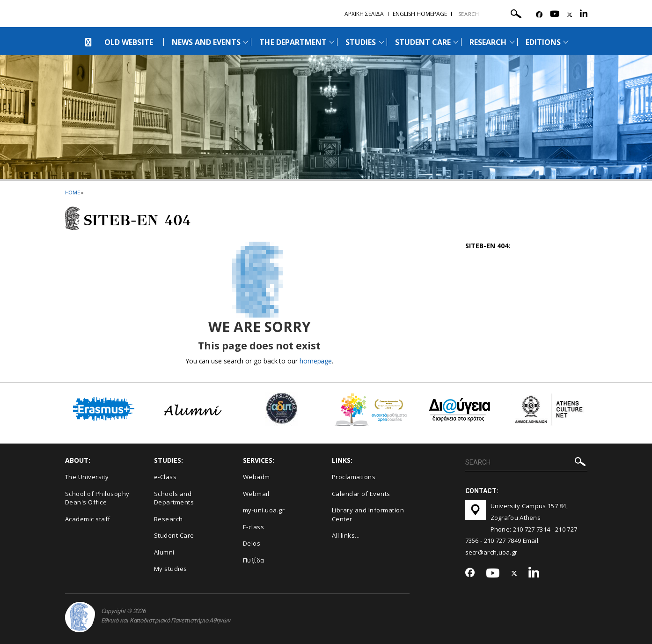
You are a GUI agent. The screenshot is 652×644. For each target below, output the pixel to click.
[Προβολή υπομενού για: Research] (512, 42)
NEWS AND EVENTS (206, 42)
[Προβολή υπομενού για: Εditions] (566, 42)
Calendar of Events (361, 494)
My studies (171, 569)
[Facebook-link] (539, 15)
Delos (252, 543)
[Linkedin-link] (584, 15)
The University (87, 477)
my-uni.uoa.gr (264, 510)
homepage (316, 361)
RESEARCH (488, 42)
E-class (254, 527)
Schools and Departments (174, 498)
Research (168, 519)
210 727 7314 (532, 529)
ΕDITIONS (543, 42)
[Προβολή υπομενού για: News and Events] (246, 42)
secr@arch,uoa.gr (491, 552)
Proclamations (354, 477)
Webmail (256, 494)
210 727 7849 (503, 540)
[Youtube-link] (555, 15)
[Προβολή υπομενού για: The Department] (332, 42)
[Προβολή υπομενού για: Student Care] (456, 42)
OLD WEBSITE (129, 42)
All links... (346, 535)
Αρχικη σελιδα (364, 14)
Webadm (256, 477)
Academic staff (88, 519)
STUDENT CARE (423, 42)
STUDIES (361, 42)
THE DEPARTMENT (293, 42)
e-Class (165, 477)
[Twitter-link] (570, 15)
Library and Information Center (368, 514)
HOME (73, 192)
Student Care (174, 535)
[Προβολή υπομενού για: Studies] (381, 42)
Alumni (164, 552)
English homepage (420, 14)
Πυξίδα (254, 560)
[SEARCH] (491, 14)
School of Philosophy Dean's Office (97, 498)
